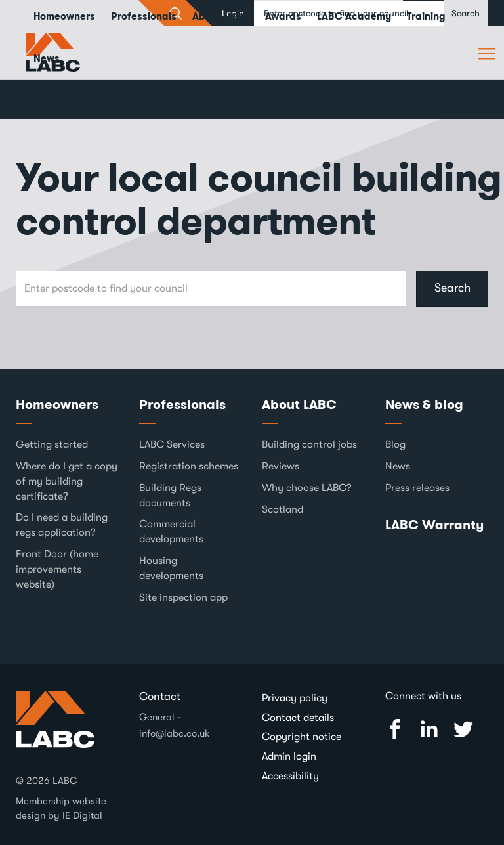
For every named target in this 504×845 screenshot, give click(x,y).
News (47, 58)
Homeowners (57, 404)
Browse (488, 53)
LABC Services (172, 444)
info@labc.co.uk (175, 733)
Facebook (395, 729)
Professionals (182, 404)
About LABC (299, 404)
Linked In (429, 729)
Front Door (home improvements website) (57, 569)
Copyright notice (302, 737)
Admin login (289, 756)
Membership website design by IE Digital (61, 808)
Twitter (463, 729)
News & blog (424, 404)
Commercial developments (171, 531)
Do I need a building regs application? (62, 525)
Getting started (52, 444)
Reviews (281, 466)
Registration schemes (189, 466)
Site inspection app (183, 597)
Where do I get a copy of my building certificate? (67, 481)
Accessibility (290, 776)
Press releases (417, 488)
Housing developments (171, 568)
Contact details (298, 718)
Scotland (283, 509)
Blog (395, 444)
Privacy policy (295, 698)
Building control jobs (309, 444)
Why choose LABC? (307, 488)
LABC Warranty (434, 525)
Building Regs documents (170, 495)
